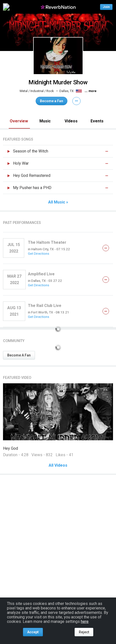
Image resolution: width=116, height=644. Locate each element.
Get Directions (39, 253)
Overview (19, 121)
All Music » (58, 202)
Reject (84, 632)
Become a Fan (52, 101)
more (93, 91)
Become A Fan (19, 355)
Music (45, 121)
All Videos (58, 465)
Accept (33, 632)
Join (106, 7)
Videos (71, 121)
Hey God (10, 448)
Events (97, 121)
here (85, 621)
